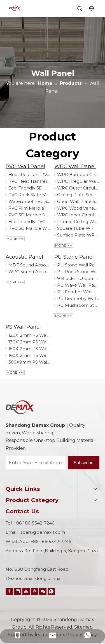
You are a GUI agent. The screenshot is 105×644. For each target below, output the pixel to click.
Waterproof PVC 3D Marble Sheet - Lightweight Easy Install (29, 201)
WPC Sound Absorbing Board (29, 272)
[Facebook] (9, 591)
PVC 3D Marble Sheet (29, 215)
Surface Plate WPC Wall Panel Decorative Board (78, 235)
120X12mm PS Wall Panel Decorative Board (29, 335)
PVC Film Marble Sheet (29, 208)
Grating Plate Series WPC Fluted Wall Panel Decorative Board (78, 195)
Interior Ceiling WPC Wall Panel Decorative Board (78, 222)
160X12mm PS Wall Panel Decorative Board (29, 355)
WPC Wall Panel (75, 167)
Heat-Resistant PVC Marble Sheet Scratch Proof (29, 175)
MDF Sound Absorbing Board (29, 265)
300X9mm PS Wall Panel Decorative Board (29, 362)
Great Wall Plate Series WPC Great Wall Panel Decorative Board (78, 201)
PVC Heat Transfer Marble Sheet (29, 181)
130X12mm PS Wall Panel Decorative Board (29, 342)
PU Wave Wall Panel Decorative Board (78, 285)
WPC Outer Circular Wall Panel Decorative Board (78, 188)
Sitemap (83, 627)
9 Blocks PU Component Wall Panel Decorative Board (78, 278)
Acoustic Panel (24, 257)
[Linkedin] (18, 591)
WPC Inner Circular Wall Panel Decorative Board (78, 215)
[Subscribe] (84, 463)
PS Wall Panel (23, 327)
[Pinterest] (34, 591)
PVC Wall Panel (25, 167)
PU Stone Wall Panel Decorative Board (78, 265)
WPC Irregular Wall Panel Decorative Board (78, 181)
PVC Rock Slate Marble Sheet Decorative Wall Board (29, 195)
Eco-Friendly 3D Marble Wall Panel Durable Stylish (29, 188)
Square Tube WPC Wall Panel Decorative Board (78, 228)
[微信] (43, 591)
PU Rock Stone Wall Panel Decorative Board (78, 272)
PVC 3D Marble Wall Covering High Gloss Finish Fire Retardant (29, 228)
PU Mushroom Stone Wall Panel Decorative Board (78, 305)
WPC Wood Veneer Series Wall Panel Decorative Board (78, 208)
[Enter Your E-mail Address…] (36, 463)
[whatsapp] (51, 591)
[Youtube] (26, 591)
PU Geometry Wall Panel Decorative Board (78, 298)
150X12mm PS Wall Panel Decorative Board (29, 349)
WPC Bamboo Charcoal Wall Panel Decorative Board (78, 175)
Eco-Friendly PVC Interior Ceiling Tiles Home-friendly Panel (29, 222)
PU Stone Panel (74, 257)
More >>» (15, 239)
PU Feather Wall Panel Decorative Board (78, 292)
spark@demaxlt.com (43, 532)
